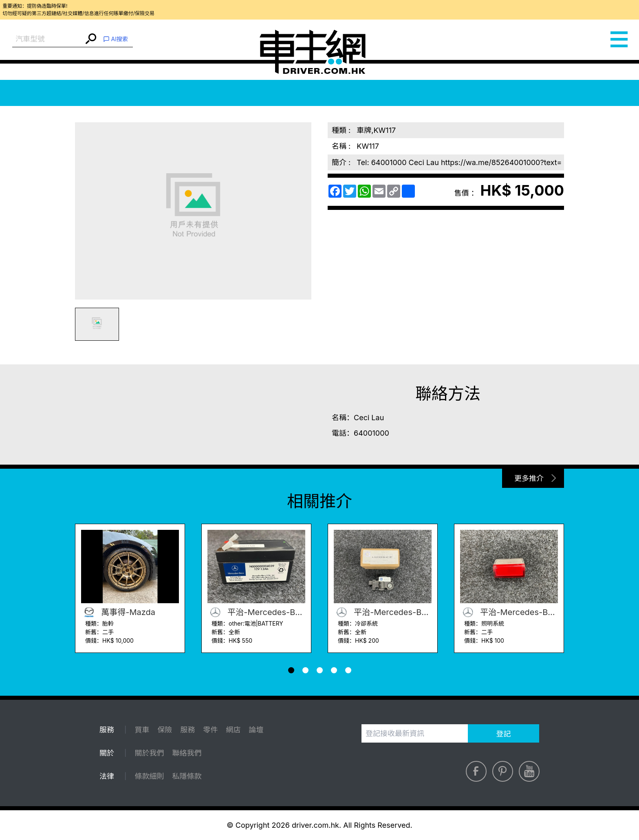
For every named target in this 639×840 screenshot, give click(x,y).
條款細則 (149, 776)
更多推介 (529, 478)
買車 (142, 730)
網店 (233, 730)
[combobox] (48, 39)
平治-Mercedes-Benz (256, 612)
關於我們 (149, 753)
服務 (187, 730)
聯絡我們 (187, 753)
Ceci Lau (369, 418)
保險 (165, 730)
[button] (291, 670)
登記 (504, 734)
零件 (210, 730)
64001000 (371, 433)
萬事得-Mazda (118, 612)
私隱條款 (187, 776)
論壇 (256, 730)
